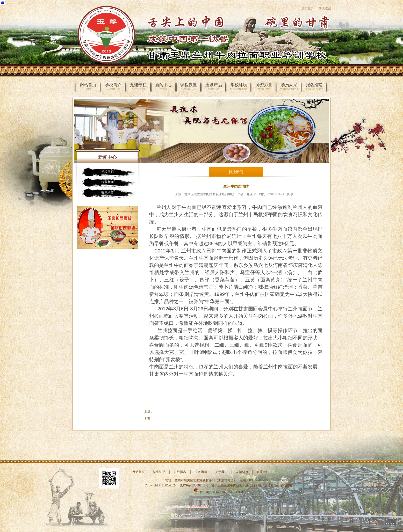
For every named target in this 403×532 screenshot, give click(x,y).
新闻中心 (163, 86)
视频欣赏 (107, 192)
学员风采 (289, 86)
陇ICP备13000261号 (194, 485)
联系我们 (263, 472)
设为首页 (307, 8)
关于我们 (221, 472)
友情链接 (242, 472)
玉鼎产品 (214, 86)
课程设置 (189, 86)
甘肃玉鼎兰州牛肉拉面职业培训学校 (236, 485)
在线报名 (180, 472)
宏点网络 (286, 485)
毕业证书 (159, 472)
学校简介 (113, 86)
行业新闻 (107, 182)
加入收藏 (325, 8)
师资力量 (264, 86)
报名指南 (314, 86)
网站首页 (88, 86)
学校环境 (239, 86)
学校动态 (107, 172)
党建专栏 (138, 86)
